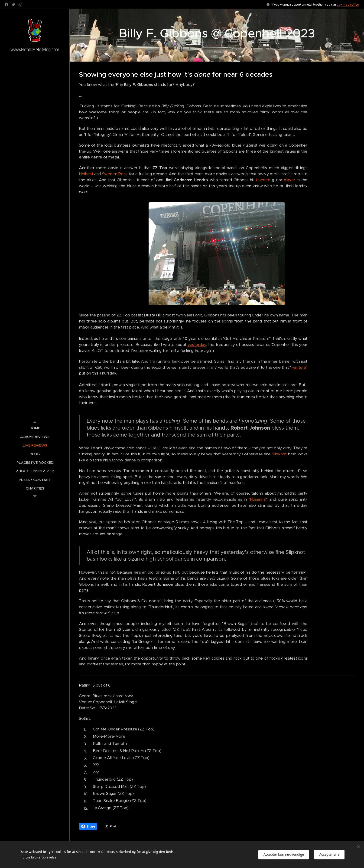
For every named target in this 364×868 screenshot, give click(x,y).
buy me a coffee (348, 4)
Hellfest (86, 174)
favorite (263, 180)
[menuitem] (35, 428)
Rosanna (258, 499)
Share (88, 826)
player (289, 180)
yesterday (197, 345)
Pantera (299, 367)
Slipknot (279, 454)
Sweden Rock (115, 174)
